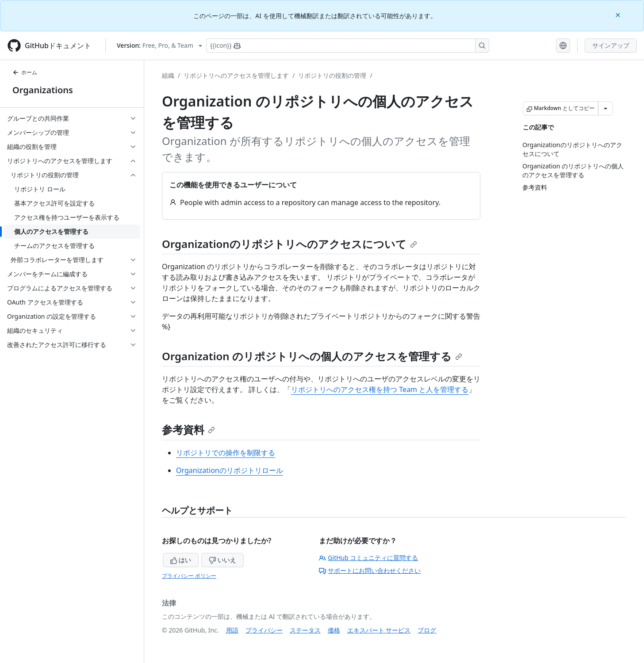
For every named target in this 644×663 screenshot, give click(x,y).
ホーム (25, 72)
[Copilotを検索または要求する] (348, 46)
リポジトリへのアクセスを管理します (236, 75)
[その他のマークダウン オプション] (606, 108)
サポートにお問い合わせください (370, 570)
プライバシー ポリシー (189, 576)
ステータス (305, 630)
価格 (334, 630)
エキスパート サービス (379, 630)
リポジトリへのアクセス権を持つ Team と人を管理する (380, 389)
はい (181, 560)
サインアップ (611, 45)
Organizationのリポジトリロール (230, 470)
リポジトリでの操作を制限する (226, 453)
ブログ (427, 630)
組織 (168, 75)
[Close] (619, 14)
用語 (232, 630)
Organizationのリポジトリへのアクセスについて (289, 244)
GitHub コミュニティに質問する (368, 558)
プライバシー (264, 630)
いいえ (222, 560)
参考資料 (188, 429)
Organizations (43, 90)
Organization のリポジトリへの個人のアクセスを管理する (312, 356)
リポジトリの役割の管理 (332, 75)
